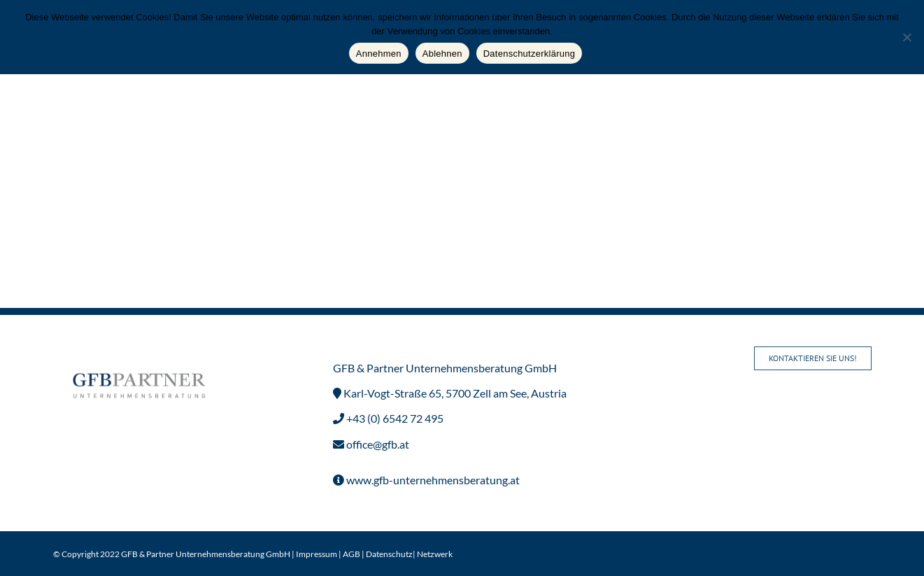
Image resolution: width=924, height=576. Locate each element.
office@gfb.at (377, 444)
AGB (351, 554)
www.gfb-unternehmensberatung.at (432, 480)
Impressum (317, 554)
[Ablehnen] (907, 37)
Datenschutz (389, 554)
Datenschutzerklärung (529, 54)
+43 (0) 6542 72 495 (394, 418)
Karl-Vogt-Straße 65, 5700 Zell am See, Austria (454, 393)
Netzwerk (435, 554)
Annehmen (379, 54)
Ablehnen (442, 54)
